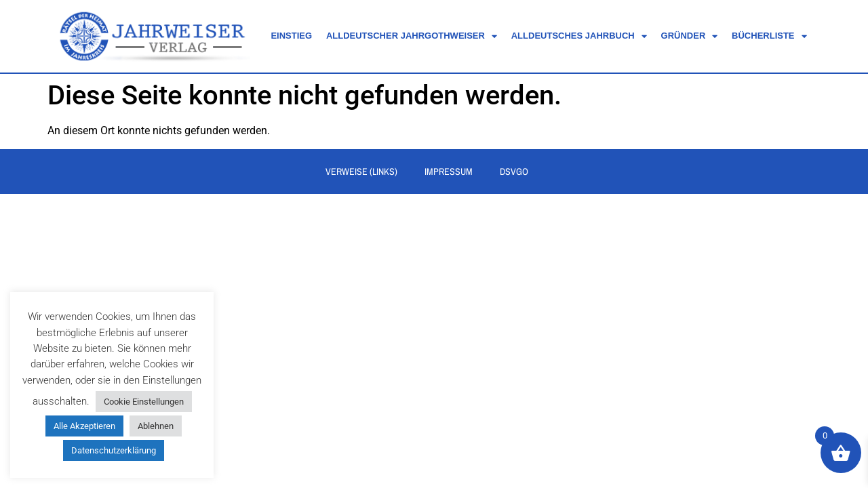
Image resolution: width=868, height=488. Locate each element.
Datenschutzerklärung (114, 450)
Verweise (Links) (361, 172)
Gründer (690, 36)
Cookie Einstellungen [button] (144, 402)
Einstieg (291, 36)
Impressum (449, 172)
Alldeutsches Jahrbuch (579, 36)
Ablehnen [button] (156, 426)
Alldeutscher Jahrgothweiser (412, 36)
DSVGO (514, 172)
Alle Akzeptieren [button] (84, 426)
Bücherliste (769, 36)
